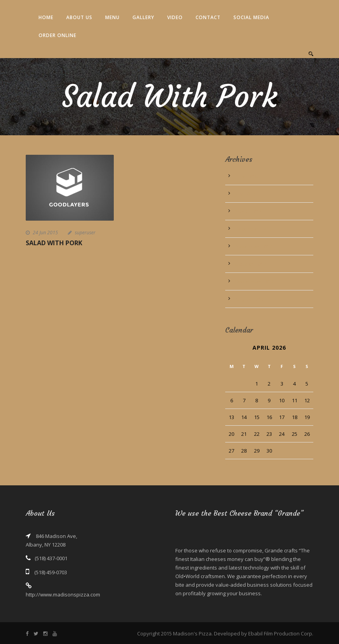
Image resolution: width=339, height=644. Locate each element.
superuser (85, 233)
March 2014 (248, 211)
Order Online (57, 35)
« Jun (231, 464)
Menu (112, 17)
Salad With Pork (54, 243)
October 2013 (251, 264)
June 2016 (246, 176)
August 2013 (249, 299)
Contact (208, 17)
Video (175, 17)
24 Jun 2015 (45, 233)
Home (46, 17)
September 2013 (254, 281)
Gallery (143, 17)
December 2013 (253, 229)
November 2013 (253, 246)
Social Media (251, 17)
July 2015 (245, 194)
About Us (79, 17)
